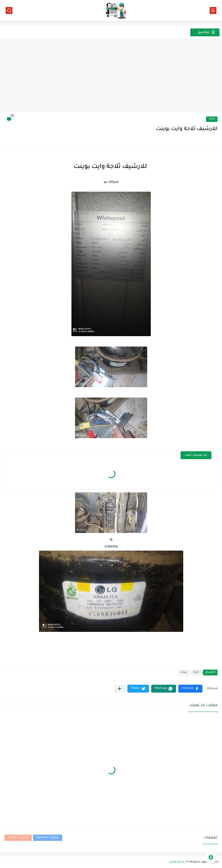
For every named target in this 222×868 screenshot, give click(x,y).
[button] (190, 689)
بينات (184, 672)
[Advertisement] (111, 78)
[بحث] (9, 10)
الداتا (212, 119)
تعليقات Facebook (48, 838)
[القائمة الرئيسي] (213, 10)
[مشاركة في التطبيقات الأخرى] (120, 689)
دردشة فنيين (177, 862)
